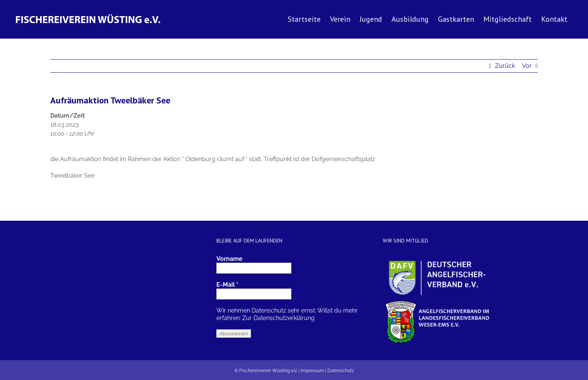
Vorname (229, 259)
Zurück (505, 66)
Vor (527, 66)
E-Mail (227, 285)
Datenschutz (341, 371)
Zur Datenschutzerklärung (278, 318)
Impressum (312, 371)
